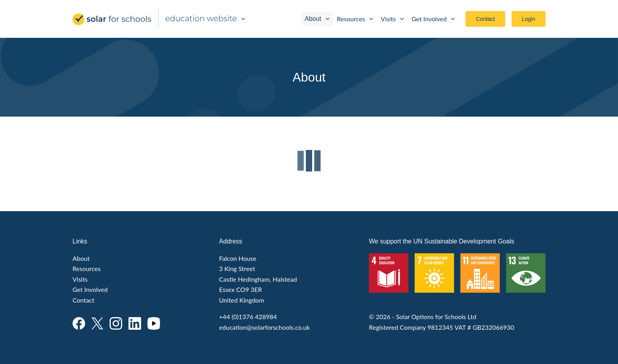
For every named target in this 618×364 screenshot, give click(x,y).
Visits (393, 19)
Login (529, 19)
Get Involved (434, 19)
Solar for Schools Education (112, 19)
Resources (356, 19)
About (318, 19)
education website (206, 19)
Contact (485, 19)
